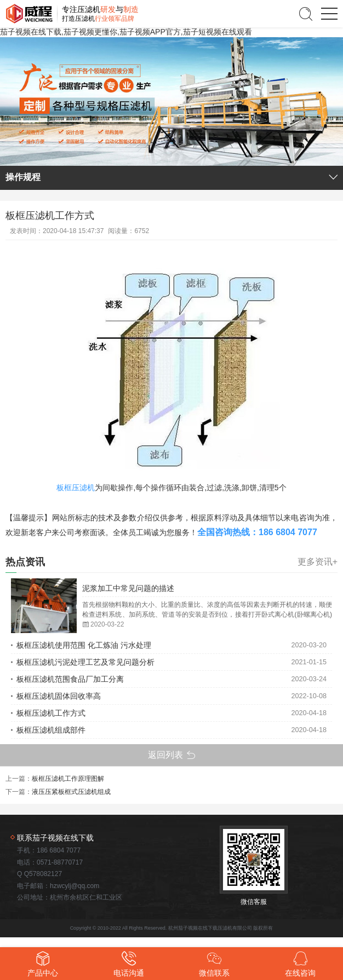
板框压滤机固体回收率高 (59, 696)
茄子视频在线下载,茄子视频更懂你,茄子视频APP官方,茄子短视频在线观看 (126, 32)
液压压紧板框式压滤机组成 (71, 792)
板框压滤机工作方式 (51, 713)
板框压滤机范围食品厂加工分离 (70, 679)
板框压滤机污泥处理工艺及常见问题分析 (85, 662)
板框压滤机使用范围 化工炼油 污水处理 (84, 645)
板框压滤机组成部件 (51, 730)
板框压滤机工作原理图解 (68, 779)
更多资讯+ (318, 562)
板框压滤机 (76, 488)
